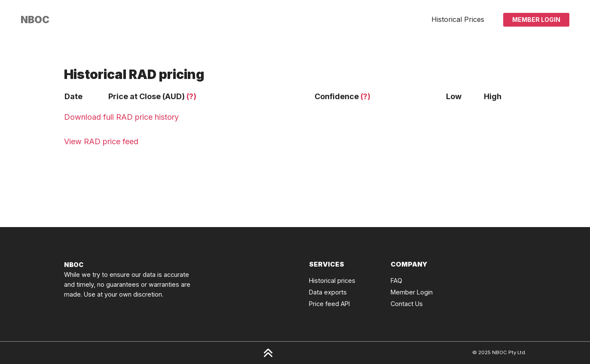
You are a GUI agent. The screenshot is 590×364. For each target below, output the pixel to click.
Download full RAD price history (121, 117)
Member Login (536, 20)
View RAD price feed (101, 141)
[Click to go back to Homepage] (35, 20)
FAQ (396, 281)
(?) (191, 96)
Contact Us (407, 304)
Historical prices (332, 281)
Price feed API (329, 304)
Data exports (328, 292)
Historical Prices (458, 19)
